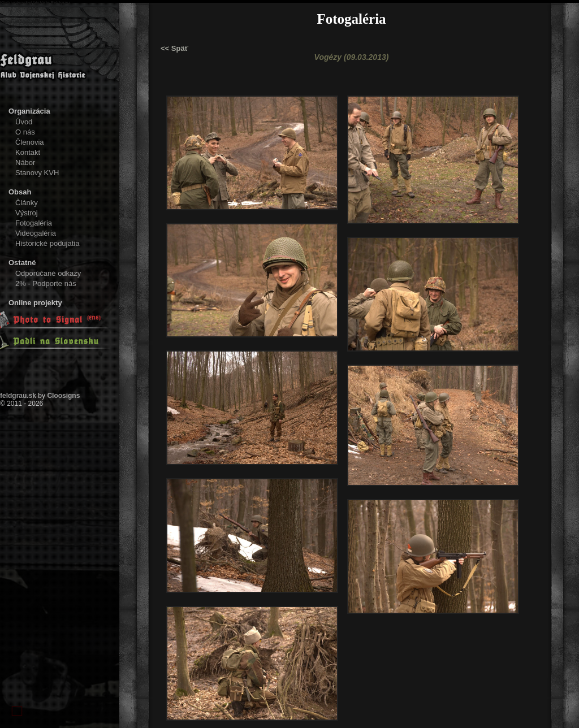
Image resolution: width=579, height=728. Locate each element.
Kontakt (28, 152)
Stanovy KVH (37, 173)
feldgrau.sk (18, 396)
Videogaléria (36, 233)
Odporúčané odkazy (48, 273)
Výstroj (27, 213)
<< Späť (174, 48)
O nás (25, 132)
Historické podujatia (47, 243)
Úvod (24, 122)
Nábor (25, 162)
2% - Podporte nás (46, 283)
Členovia (30, 142)
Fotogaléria (34, 223)
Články (27, 203)
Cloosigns (63, 396)
